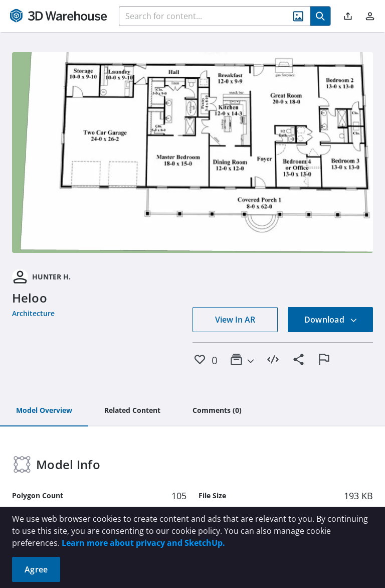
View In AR (235, 320)
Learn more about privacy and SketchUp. (143, 543)
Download (331, 320)
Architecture (33, 313)
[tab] (44, 411)
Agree (36, 569)
